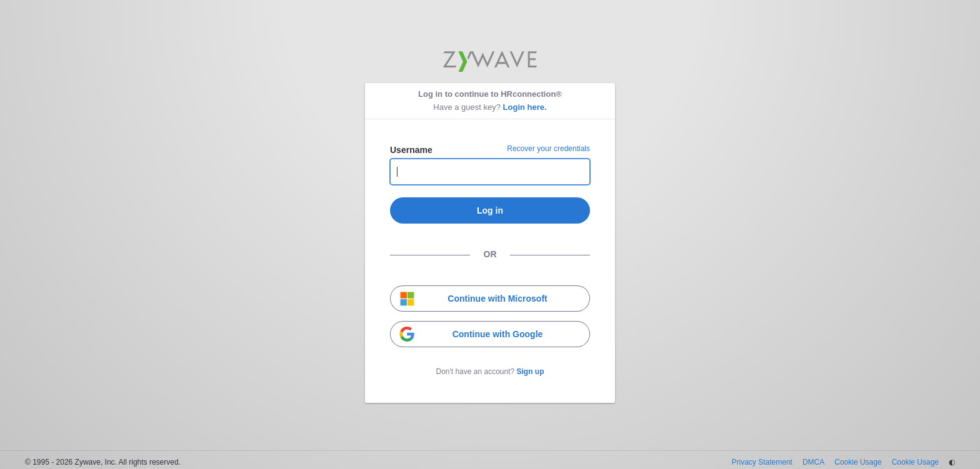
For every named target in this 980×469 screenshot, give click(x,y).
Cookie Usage (858, 462)
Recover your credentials (548, 149)
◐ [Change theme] (952, 462)
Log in (490, 210)
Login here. (525, 107)
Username (411, 150)
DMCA (813, 462)
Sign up (531, 372)
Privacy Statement (762, 462)
